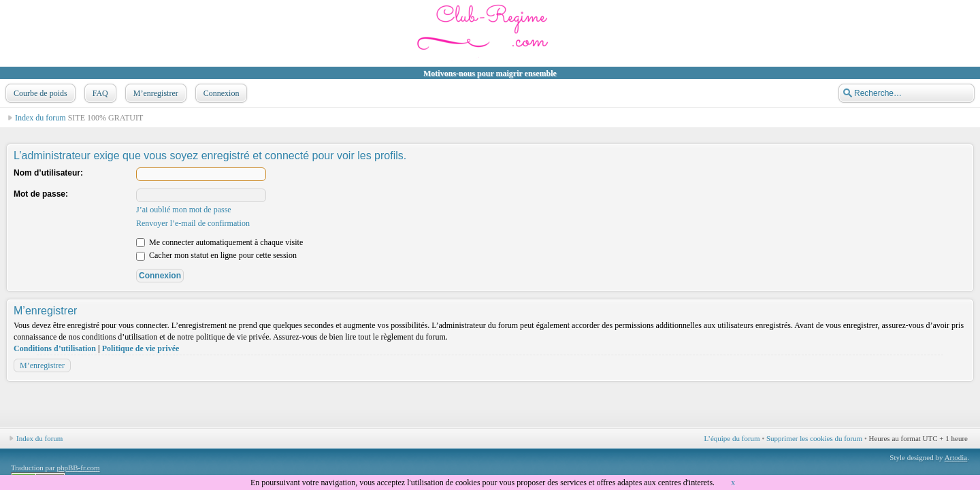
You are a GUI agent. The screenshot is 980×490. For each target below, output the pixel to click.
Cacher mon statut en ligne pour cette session (216, 255)
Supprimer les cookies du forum (814, 438)
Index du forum (40, 118)
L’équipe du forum (732, 438)
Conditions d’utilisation (55, 348)
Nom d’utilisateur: (48, 173)
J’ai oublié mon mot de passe (184, 210)
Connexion (220, 93)
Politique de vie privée (141, 348)
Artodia (956, 457)
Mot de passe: (41, 194)
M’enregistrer (154, 93)
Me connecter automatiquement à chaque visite (219, 242)
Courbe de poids (39, 93)
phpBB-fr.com (78, 468)
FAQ (99, 93)
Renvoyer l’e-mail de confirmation (193, 223)
